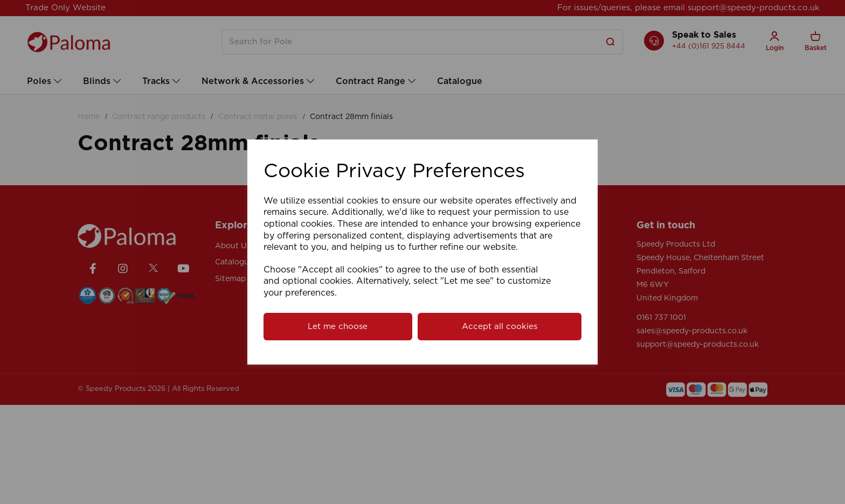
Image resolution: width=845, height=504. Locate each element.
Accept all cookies (500, 327)
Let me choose (338, 327)
